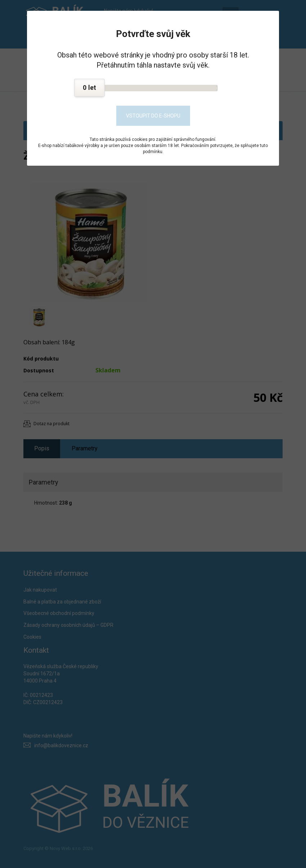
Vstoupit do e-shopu (153, 116)
